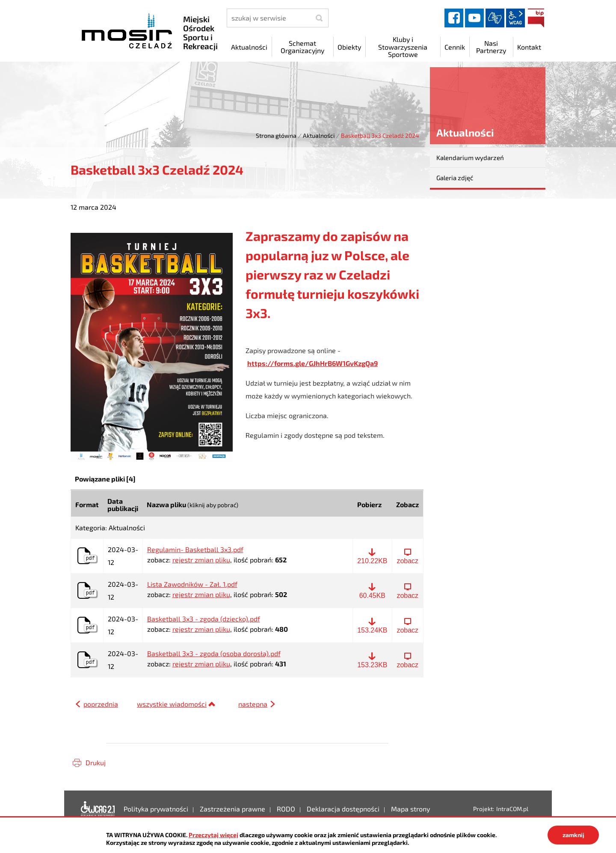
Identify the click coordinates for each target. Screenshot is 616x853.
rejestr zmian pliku (201, 560)
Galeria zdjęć (455, 178)
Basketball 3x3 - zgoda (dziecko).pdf (204, 619)
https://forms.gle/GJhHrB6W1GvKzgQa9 (312, 363)
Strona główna (276, 135)
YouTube (474, 18)
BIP (536, 18)
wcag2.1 (515, 18)
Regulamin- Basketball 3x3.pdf (195, 550)
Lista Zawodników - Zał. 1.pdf (192, 584)
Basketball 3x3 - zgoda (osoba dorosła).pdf (214, 654)
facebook (454, 18)
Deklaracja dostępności (98, 809)
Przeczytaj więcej (213, 835)
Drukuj (96, 762)
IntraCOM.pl (512, 809)
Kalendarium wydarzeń (470, 158)
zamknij (573, 835)
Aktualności (319, 135)
